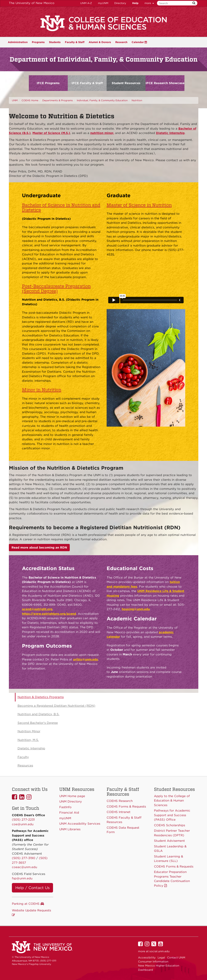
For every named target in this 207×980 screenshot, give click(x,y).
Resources (25, 765)
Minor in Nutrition (42, 390)
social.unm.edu (159, 951)
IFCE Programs (48, 83)
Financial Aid (69, 813)
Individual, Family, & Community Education (102, 100)
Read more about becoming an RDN (39, 548)
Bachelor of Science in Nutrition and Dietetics (61, 207)
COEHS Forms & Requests (174, 867)
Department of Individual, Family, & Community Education (104, 59)
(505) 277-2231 (23, 820)
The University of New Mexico (32, 3)
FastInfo (65, 807)
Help (135, 3)
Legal (161, 957)
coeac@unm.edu (24, 867)
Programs (38, 42)
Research (121, 42)
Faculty (23, 757)
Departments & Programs (58, 100)
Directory (120, 3)
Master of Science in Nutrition (139, 205)
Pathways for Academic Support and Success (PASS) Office (172, 815)
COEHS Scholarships (170, 825)
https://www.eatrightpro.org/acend (49, 614)
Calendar (139, 42)
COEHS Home (30, 100)
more (149, 3)
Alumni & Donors (100, 42)
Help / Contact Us (32, 888)
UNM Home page (72, 796)
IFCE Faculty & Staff (87, 83)
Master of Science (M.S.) (51, 133)
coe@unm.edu (23, 824)
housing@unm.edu (136, 609)
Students (55, 42)
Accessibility (147, 957)
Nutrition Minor (29, 731)
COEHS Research (120, 801)
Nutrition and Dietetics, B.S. (38, 714)
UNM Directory (71, 802)
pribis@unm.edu (86, 659)
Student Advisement (169, 841)
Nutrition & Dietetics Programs (41, 697)
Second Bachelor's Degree (38, 723)
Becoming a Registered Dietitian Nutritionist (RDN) (56, 706)
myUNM (103, 3)
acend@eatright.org (37, 609)
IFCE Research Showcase (165, 83)
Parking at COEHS (28, 904)
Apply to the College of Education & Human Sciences (172, 801)
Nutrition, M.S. (28, 740)
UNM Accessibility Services (80, 824)
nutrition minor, (102, 133)
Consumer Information (153, 961)
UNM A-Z (86, 3)
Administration (18, 42)
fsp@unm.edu (22, 878)
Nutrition (137, 100)
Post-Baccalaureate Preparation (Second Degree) (56, 289)
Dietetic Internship (170, 133)
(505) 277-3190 (24, 858)
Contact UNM (176, 957)
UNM (15, 100)
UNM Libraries (70, 829)
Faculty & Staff (75, 42)
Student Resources (126, 83)
